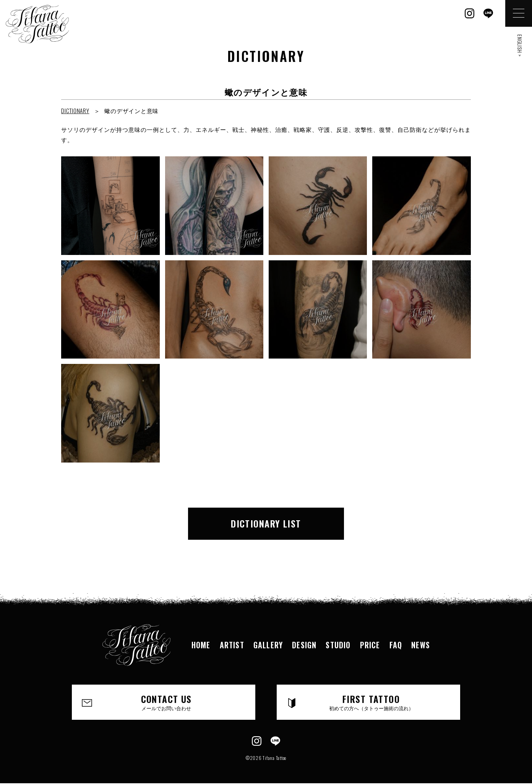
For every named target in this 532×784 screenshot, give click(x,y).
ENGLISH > (520, 46)
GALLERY (268, 645)
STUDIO (338, 645)
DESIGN (304, 645)
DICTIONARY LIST (266, 523)
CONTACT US (166, 702)
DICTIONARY (75, 110)
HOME (201, 645)
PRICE (370, 645)
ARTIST (232, 645)
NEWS (421, 645)
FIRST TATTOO (371, 702)
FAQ (396, 645)
